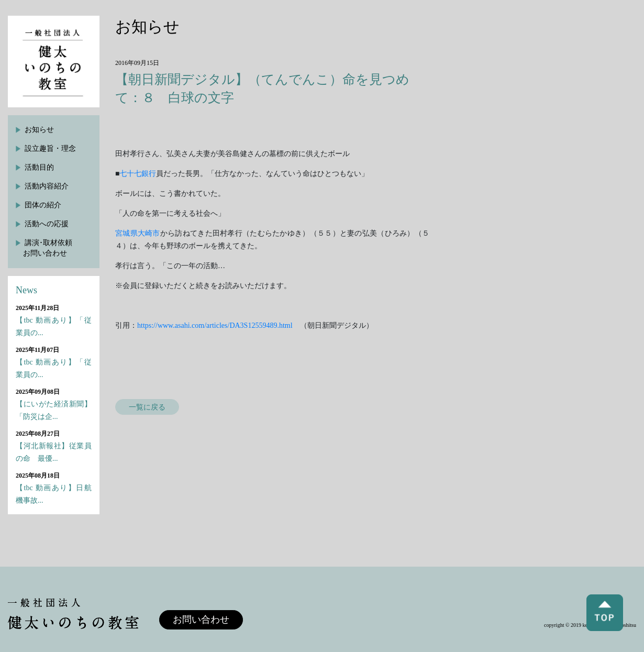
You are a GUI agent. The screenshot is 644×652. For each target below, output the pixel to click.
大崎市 (149, 233)
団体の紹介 (43, 205)
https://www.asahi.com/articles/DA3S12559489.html (215, 325)
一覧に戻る (147, 407)
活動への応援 (47, 224)
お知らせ (39, 130)
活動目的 (39, 167)
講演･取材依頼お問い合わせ (48, 248)
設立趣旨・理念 (50, 148)
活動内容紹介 (47, 186)
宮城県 (126, 233)
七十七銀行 (138, 174)
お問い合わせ (201, 620)
